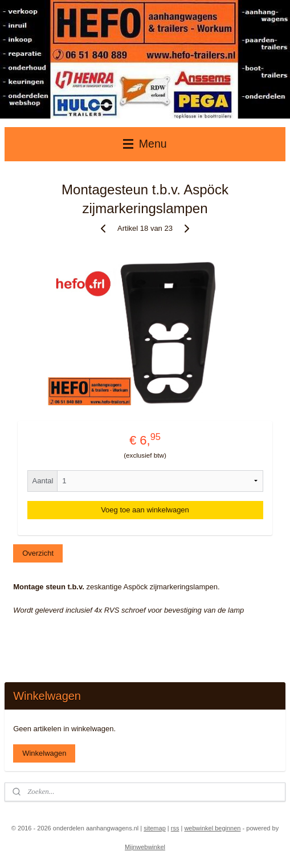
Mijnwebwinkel (145, 847)
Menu (145, 144)
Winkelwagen (44, 753)
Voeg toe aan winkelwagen (145, 510)
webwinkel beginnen (212, 828)
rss (175, 828)
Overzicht (38, 554)
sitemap (155, 828)
